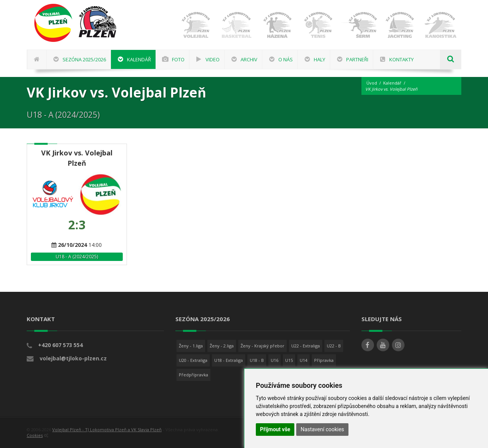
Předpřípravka (193, 375)
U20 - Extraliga (193, 360)
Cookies (35, 435)
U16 (274, 360)
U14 (303, 360)
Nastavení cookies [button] (322, 429)
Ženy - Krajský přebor (262, 346)
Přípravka (324, 360)
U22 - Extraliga (306, 346)
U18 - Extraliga (229, 360)
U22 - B (334, 346)
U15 (289, 360)
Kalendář (392, 83)
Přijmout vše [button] (275, 429)
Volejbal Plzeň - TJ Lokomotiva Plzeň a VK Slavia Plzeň (107, 430)
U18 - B (257, 360)
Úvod (372, 83)
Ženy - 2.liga (222, 346)
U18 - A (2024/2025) (77, 257)
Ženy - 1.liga (191, 346)
